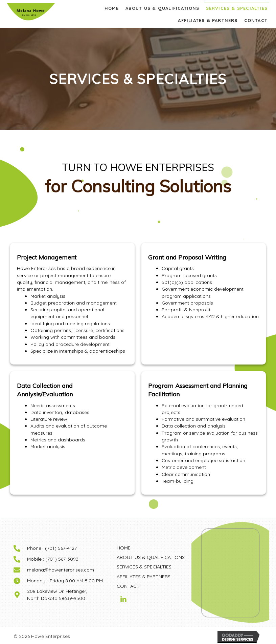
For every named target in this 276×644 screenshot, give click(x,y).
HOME (124, 548)
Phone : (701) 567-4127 (52, 548)
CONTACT (128, 586)
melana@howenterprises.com (61, 570)
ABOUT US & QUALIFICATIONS (151, 557)
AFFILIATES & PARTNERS (144, 577)
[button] (123, 600)
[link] (112, 8)
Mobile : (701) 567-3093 (53, 559)
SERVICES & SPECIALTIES (144, 567)
